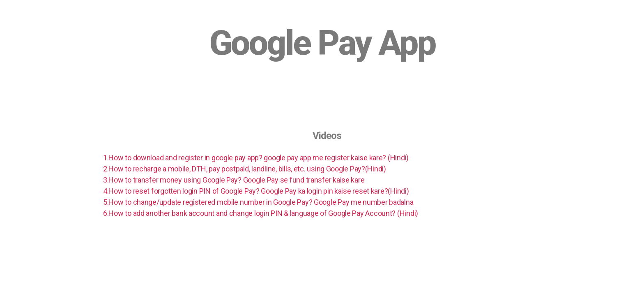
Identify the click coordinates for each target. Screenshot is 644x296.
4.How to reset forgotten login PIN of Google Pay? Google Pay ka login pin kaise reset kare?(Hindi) (256, 191)
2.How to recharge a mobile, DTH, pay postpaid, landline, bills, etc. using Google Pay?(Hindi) (245, 169)
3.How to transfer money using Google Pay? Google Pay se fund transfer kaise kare (234, 180)
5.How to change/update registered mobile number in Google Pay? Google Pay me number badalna (258, 202)
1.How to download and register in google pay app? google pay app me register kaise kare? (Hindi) (256, 158)
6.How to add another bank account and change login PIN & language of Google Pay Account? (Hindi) (261, 213)
